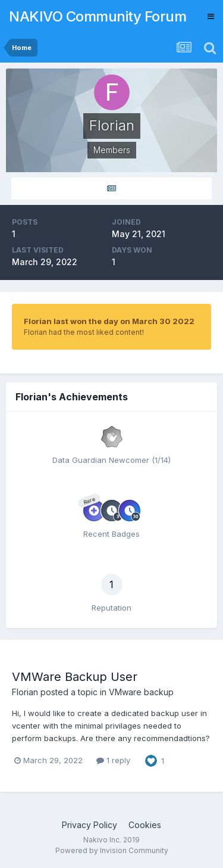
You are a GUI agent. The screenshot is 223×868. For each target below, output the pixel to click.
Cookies (145, 825)
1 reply (113, 760)
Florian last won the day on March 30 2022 (109, 321)
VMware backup (141, 692)
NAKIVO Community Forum (98, 16)
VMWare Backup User (75, 677)
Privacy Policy (89, 825)
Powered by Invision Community (112, 850)
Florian (25, 692)
